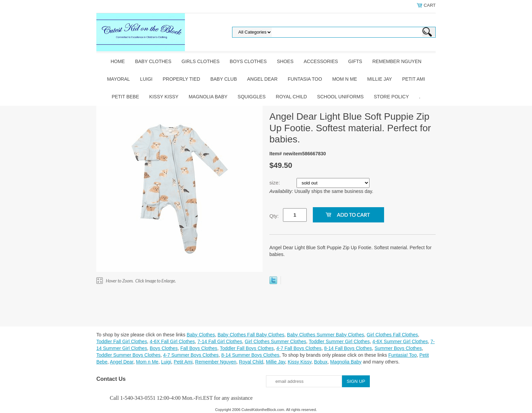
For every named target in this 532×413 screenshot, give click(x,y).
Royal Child (291, 97)
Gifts (355, 61)
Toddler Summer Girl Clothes (339, 341)
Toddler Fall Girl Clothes (122, 341)
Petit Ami (413, 79)
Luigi (146, 79)
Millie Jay (379, 79)
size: (275, 183)
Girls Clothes (201, 61)
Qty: (274, 216)
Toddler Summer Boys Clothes (128, 355)
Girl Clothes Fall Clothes (392, 335)
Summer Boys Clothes (398, 348)
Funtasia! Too (402, 355)
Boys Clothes (248, 61)
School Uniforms (340, 97)
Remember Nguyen (397, 61)
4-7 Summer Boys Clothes (191, 355)
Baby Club (224, 79)
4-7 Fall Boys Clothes (299, 348)
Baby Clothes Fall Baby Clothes (251, 335)
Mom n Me (345, 79)
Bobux (321, 362)
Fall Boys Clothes (199, 348)
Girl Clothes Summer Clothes (275, 341)
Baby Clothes (153, 61)
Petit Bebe (125, 97)
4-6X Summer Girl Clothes (400, 341)
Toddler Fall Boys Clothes (247, 348)
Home (118, 61)
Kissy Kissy (164, 97)
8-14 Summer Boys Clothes (250, 355)
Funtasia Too (305, 79)
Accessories (321, 61)
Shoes (285, 61)
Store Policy (391, 97)
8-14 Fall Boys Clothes (348, 348)
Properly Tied (181, 79)
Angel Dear (262, 79)
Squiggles (251, 97)
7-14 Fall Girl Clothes (220, 341)
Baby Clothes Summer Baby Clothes (326, 335)
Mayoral (118, 79)
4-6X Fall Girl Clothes (172, 341)
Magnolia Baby (208, 97)
